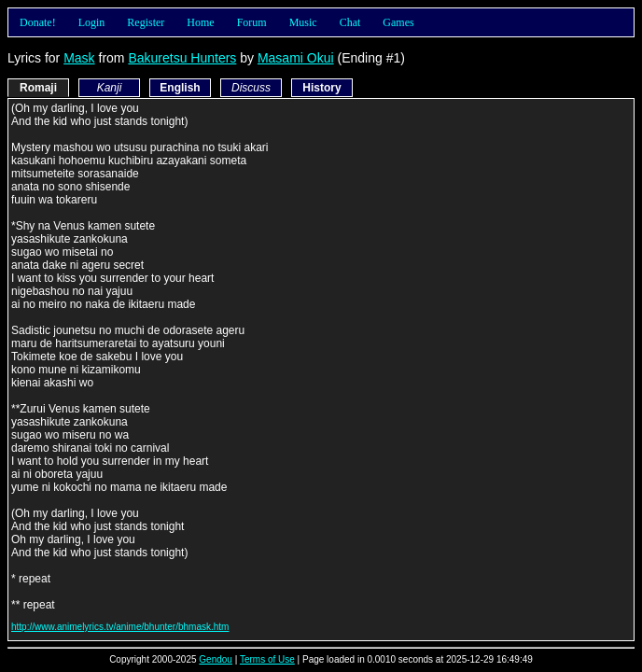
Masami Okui (296, 58)
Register (146, 22)
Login (92, 22)
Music (303, 22)
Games (398, 22)
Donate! (38, 22)
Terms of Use (267, 659)
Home (200, 22)
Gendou (216, 659)
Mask (79, 58)
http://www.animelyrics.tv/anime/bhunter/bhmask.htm (120, 627)
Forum (252, 22)
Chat (350, 22)
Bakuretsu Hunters (182, 58)
